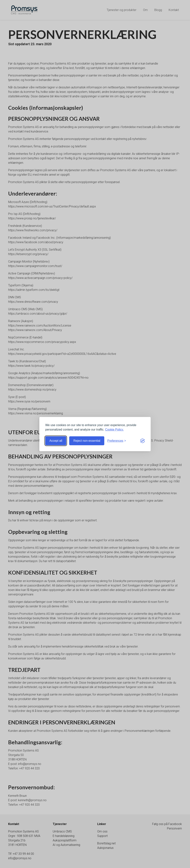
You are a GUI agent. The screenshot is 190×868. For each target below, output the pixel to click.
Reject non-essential (87, 441)
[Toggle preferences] (117, 441)
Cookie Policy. (114, 430)
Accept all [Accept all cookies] (56, 441)
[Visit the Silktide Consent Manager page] (142, 441)
